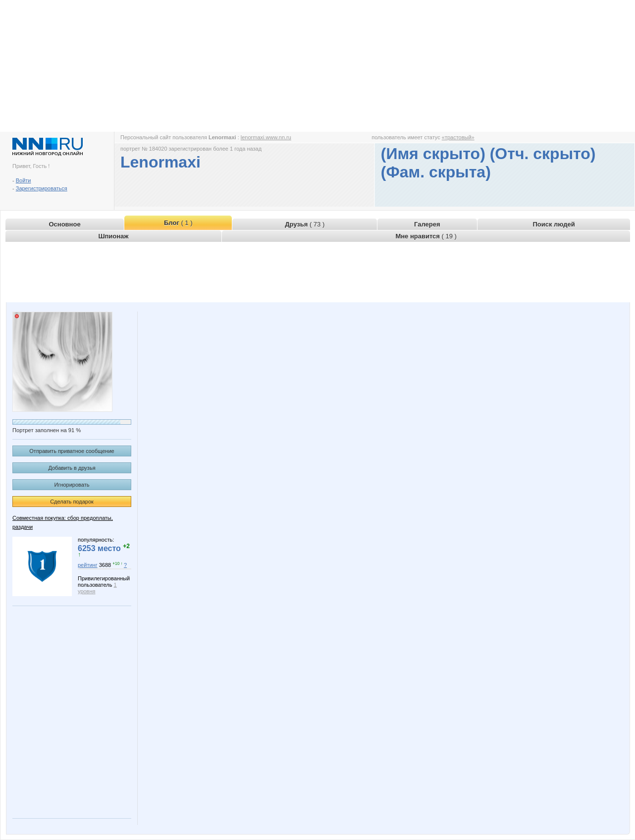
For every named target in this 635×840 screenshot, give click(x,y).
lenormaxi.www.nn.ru (266, 137)
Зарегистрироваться (42, 188)
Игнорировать (72, 485)
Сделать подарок (72, 502)
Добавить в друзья (72, 468)
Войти (24, 180)
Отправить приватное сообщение (72, 451)
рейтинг (88, 565)
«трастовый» (458, 137)
